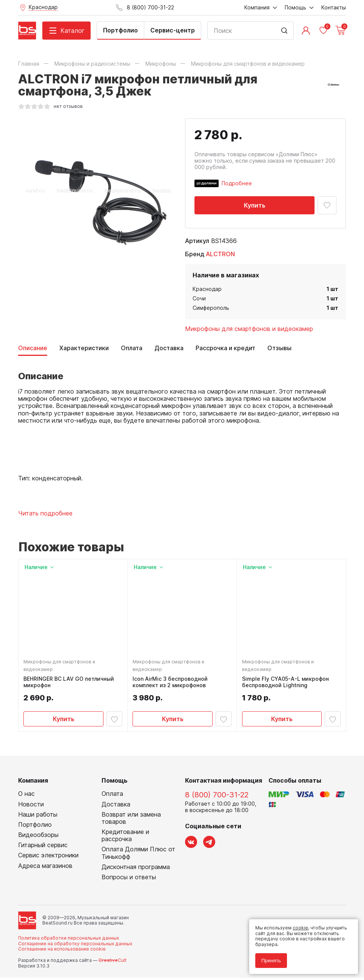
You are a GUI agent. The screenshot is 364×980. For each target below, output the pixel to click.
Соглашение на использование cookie (62, 951)
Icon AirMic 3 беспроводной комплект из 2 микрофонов (171, 683)
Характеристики (84, 348)
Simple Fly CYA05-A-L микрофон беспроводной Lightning (286, 683)
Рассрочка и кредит (225, 348)
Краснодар (207, 289)
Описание (33, 348)
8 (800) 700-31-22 (217, 797)
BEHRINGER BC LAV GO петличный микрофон (70, 683)
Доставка (169, 348)
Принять (271, 961)
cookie (300, 928)
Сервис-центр (173, 30)
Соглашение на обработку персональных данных (75, 945)
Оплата (132, 348)
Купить (255, 205)
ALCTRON (220, 254)
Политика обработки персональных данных (69, 940)
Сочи (199, 298)
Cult (113, 962)
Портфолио (120, 30)
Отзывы (279, 348)
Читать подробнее (45, 513)
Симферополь (211, 308)
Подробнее (237, 183)
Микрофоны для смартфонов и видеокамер (249, 329)
